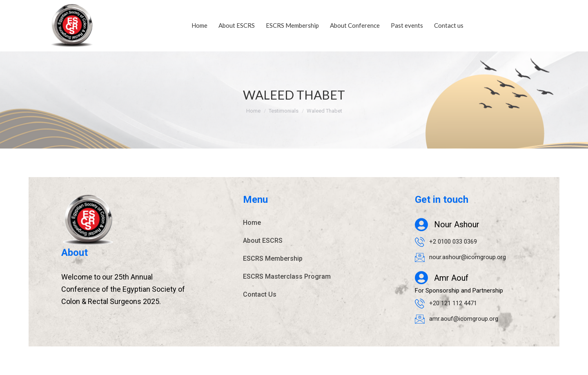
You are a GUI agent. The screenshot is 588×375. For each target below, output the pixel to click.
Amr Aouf (451, 278)
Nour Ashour (457, 225)
